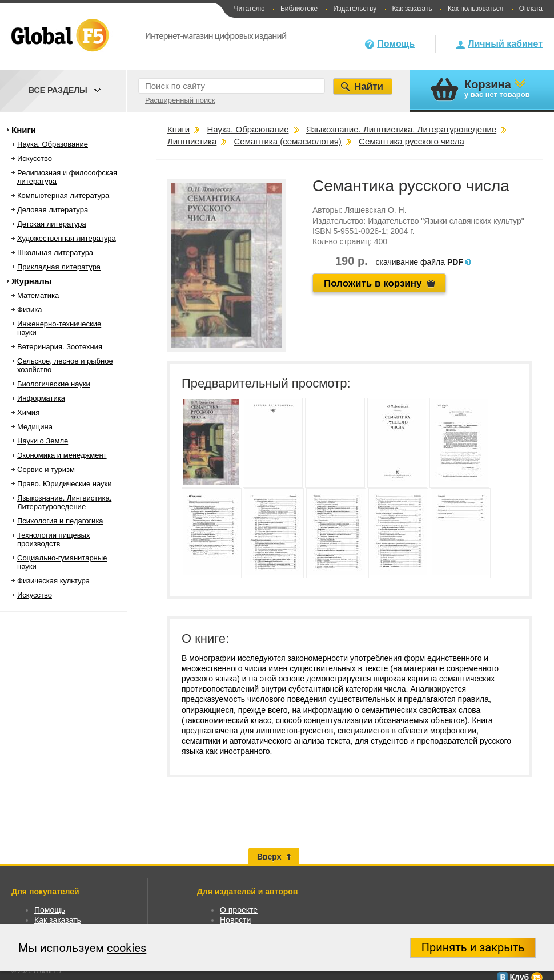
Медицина (35, 427)
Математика (38, 295)
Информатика (41, 398)
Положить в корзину (373, 283)
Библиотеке (299, 9)
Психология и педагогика (60, 521)
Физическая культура (53, 581)
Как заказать (412, 9)
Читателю (249, 9)
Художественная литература (67, 238)
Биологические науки (54, 384)
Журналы (32, 281)
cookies (127, 948)
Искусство (35, 158)
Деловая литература (53, 210)
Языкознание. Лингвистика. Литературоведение (64, 502)
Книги (24, 130)
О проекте (239, 910)
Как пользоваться (475, 9)
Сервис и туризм (46, 469)
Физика (30, 310)
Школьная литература (55, 253)
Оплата (531, 9)
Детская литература (52, 224)
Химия (28, 412)
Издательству (355, 9)
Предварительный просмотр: (266, 383)
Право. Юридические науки (65, 484)
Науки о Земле (43, 441)
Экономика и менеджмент (62, 455)
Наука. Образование (53, 144)
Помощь (396, 44)
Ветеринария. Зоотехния (60, 347)
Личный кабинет (505, 44)
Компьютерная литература (63, 195)
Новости (235, 920)
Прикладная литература (59, 267)
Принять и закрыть (473, 947)
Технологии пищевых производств (53, 539)
